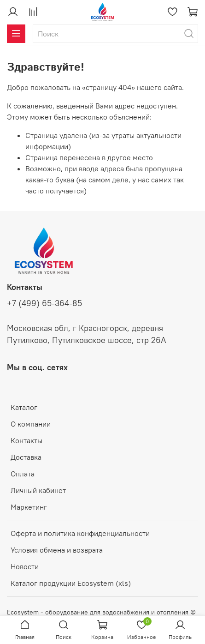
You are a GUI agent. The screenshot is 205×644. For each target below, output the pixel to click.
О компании (31, 424)
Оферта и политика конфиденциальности (80, 533)
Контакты (26, 440)
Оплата (23, 474)
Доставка (26, 457)
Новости (25, 566)
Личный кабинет (38, 490)
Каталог (24, 407)
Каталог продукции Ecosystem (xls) (71, 583)
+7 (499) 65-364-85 (44, 303)
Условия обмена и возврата (57, 550)
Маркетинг (29, 507)
